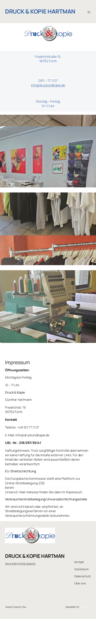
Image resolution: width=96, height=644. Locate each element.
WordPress (85, 607)
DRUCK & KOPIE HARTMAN (40, 11)
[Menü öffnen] (89, 12)
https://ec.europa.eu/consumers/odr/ (41, 488)
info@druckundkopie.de (48, 85)
